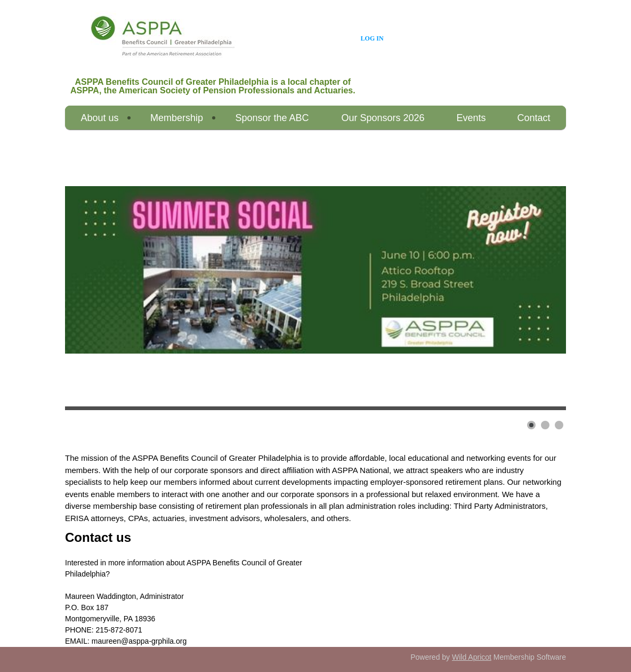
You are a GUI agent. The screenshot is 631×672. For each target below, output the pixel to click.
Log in (372, 38)
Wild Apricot (472, 657)
